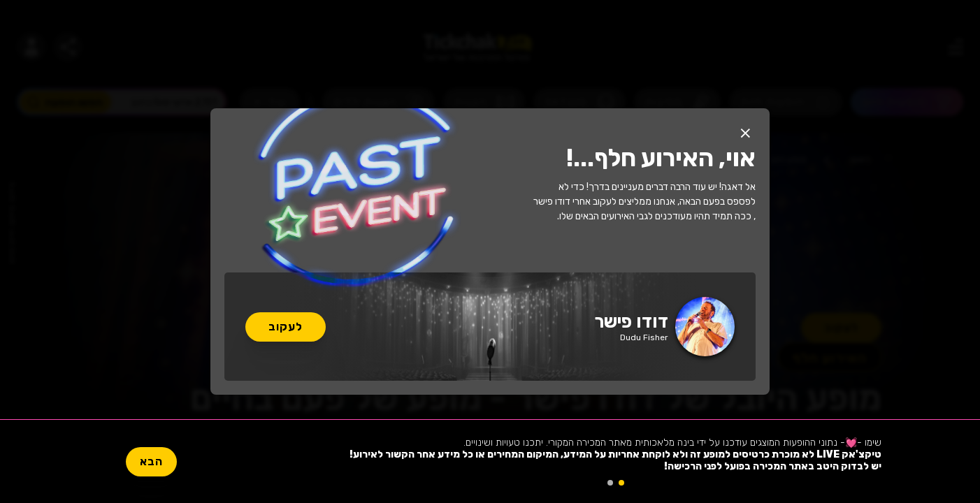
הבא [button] (151, 461)
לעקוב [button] (286, 327)
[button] (745, 133)
